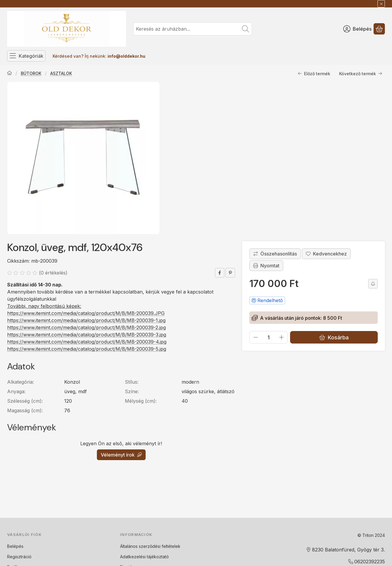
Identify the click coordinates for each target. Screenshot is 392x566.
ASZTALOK (61, 73)
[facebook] (220, 273)
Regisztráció (19, 557)
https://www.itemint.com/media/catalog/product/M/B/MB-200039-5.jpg (87, 349)
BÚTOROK (31, 73)
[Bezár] (381, 4)
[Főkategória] (10, 73)
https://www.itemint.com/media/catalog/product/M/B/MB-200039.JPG (86, 313)
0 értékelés (54, 273)
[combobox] (193, 29)
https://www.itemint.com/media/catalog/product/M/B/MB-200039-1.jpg (86, 320)
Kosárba (334, 337)
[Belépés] (357, 29)
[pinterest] (230, 273)
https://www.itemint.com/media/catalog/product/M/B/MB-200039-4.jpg (87, 342)
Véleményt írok (121, 455)
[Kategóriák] (26, 56)
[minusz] (256, 337)
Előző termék (314, 74)
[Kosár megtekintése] (379, 29)
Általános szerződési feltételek (150, 546)
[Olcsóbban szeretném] (373, 284)
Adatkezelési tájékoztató (144, 557)
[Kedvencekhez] (326, 254)
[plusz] (281, 337)
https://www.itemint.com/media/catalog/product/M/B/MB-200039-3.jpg (87, 335)
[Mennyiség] (269, 337)
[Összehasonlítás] (275, 254)
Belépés (15, 546)
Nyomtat (266, 266)
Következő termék (361, 74)
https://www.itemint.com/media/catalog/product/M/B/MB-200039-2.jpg (86, 327)
